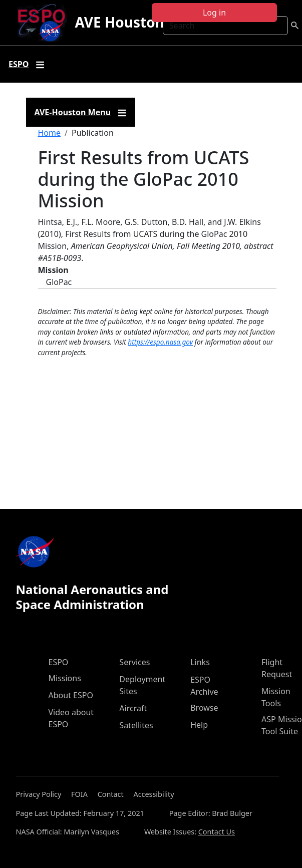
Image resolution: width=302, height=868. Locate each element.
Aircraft (133, 708)
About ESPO (71, 695)
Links (200, 662)
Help (199, 725)
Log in (214, 13)
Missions (65, 678)
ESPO (59, 662)
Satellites (136, 725)
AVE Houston (119, 22)
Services (134, 662)
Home (50, 133)
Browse (204, 708)
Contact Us (217, 832)
